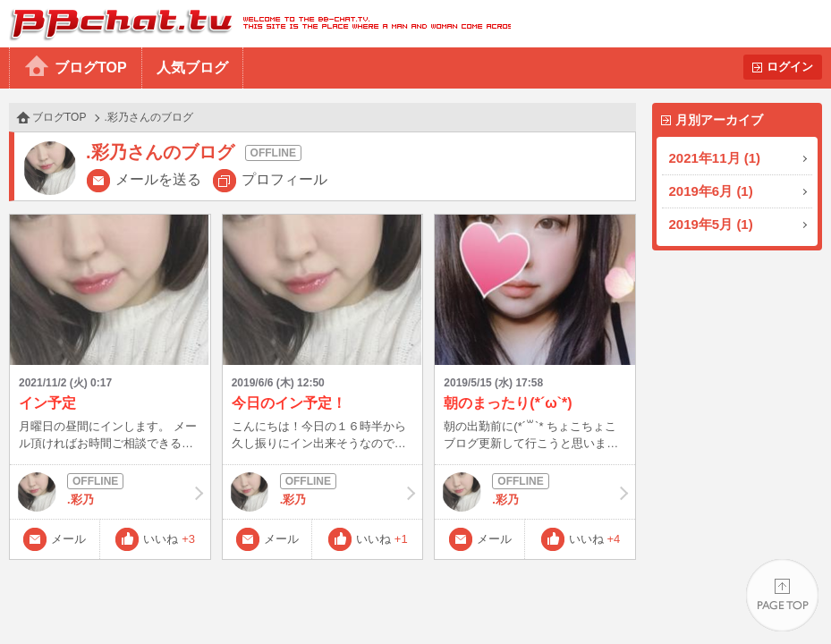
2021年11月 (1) (715, 158)
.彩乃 (110, 492)
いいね (169, 539)
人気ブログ (192, 68)
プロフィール (284, 179)
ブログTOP (91, 68)
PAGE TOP (782, 595)
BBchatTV (255, 24)
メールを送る (158, 179)
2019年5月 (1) (711, 224)
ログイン (790, 67)
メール (68, 539)
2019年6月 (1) (711, 191)
